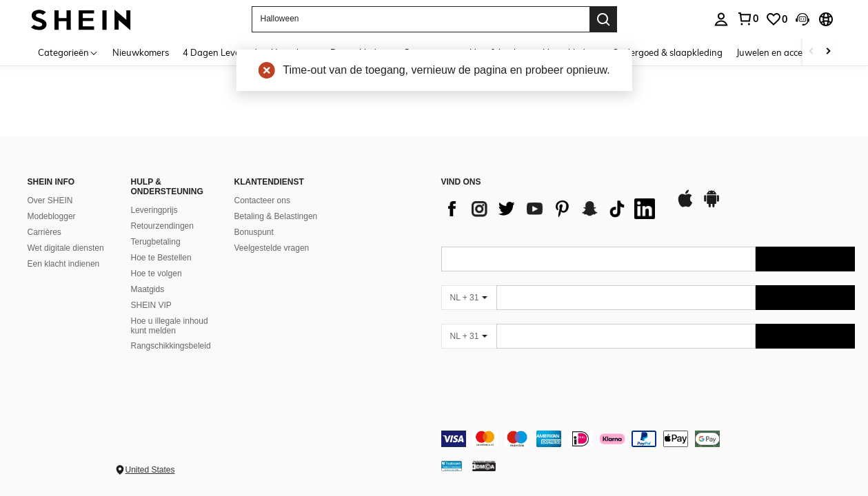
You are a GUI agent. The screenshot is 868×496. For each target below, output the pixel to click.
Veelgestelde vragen (272, 248)
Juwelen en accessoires (783, 52)
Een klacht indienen (64, 264)
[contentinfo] (648, 439)
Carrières (44, 232)
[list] (552, 209)
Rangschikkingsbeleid (171, 346)
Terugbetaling (156, 242)
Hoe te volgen (157, 273)
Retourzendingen (162, 226)
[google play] (711, 205)
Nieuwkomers (141, 52)
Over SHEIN (50, 200)
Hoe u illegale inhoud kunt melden (170, 326)
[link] (776, 19)
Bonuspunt (254, 232)
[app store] (685, 205)
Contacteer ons (262, 200)
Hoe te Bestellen (161, 258)
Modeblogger (52, 216)
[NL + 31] (469, 298)
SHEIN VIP (151, 305)
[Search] (603, 19)
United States (150, 470)
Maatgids (148, 289)
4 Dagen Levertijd (220, 52)
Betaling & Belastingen (276, 216)
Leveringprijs (154, 210)
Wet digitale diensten (66, 248)
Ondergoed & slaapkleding (667, 52)
